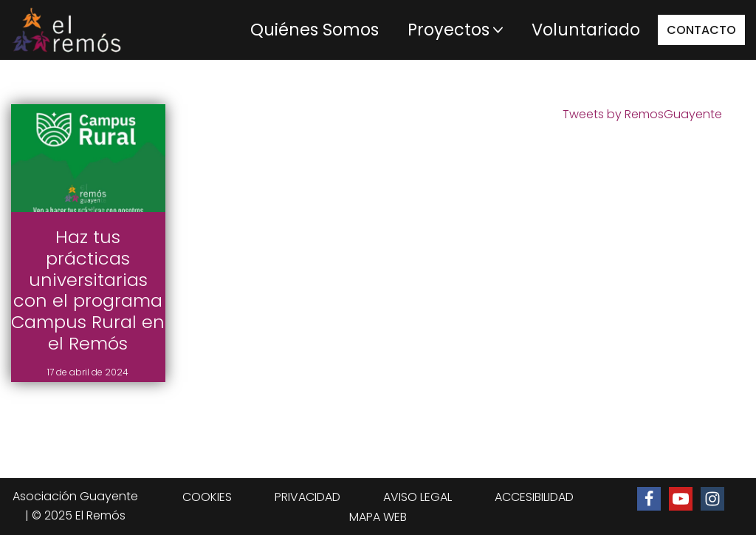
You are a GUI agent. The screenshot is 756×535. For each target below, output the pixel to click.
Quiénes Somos (315, 30)
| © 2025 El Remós (75, 515)
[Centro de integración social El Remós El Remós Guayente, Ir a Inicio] (66, 30)
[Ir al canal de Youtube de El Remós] (681, 499)
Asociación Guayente (75, 496)
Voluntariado (586, 30)
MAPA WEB (378, 517)
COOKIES (207, 497)
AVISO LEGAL (417, 497)
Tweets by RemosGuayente (642, 114)
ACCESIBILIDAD (534, 497)
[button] (498, 30)
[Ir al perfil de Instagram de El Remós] (712, 499)
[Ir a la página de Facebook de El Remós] (649, 499)
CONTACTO (701, 30)
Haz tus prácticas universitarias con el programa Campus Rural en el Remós (88, 290)
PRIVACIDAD (307, 497)
